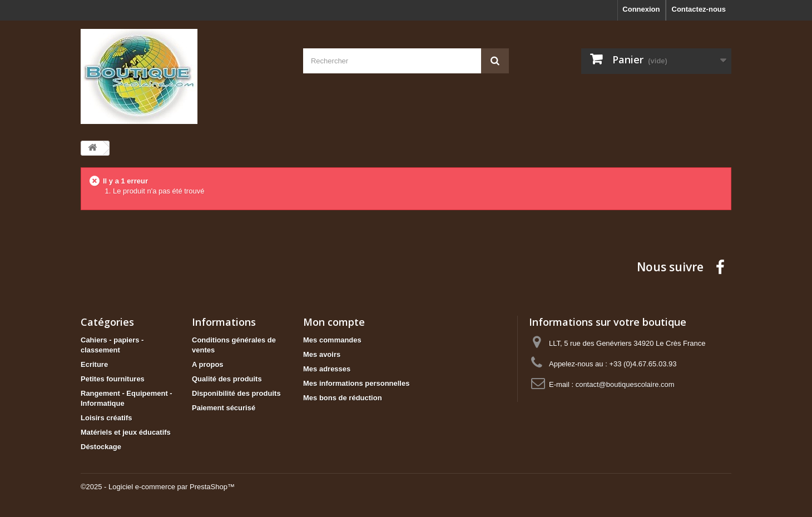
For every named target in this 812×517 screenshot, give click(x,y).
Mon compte (334, 322)
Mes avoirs (322, 354)
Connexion (641, 9)
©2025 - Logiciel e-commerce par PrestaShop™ (158, 487)
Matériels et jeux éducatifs (126, 432)
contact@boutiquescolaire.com (625, 384)
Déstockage (101, 447)
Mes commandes (332, 340)
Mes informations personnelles (356, 383)
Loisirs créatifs (107, 418)
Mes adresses (327, 369)
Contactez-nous (699, 9)
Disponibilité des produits (236, 393)
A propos (208, 364)
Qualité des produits (227, 379)
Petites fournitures (113, 379)
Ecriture (94, 364)
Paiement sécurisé (224, 408)
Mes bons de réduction (343, 398)
